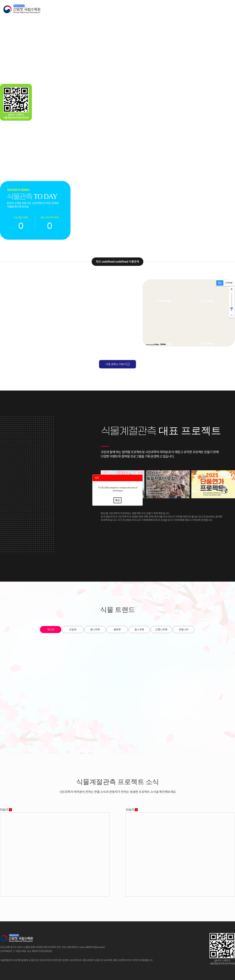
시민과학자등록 (203, 9)
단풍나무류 (161, 630)
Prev (80, 181)
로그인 (220, 9)
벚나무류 (95, 630)
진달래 (73, 630)
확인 (117, 500)
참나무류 (139, 630)
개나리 (51, 630)
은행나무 (184, 630)
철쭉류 (117, 630)
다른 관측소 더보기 (117, 364)
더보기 (6, 810)
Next (231, 181)
